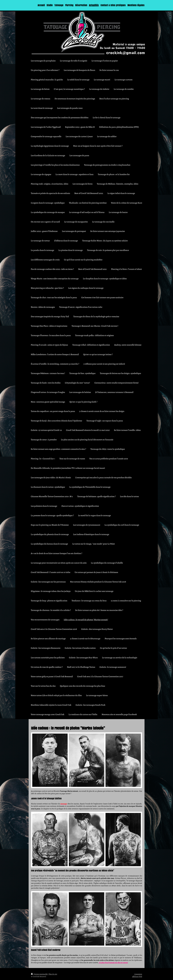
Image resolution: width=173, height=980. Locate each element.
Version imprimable (39, 974)
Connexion (138, 974)
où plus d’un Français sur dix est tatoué (113, 963)
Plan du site (53, 974)
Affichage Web (137, 976)
